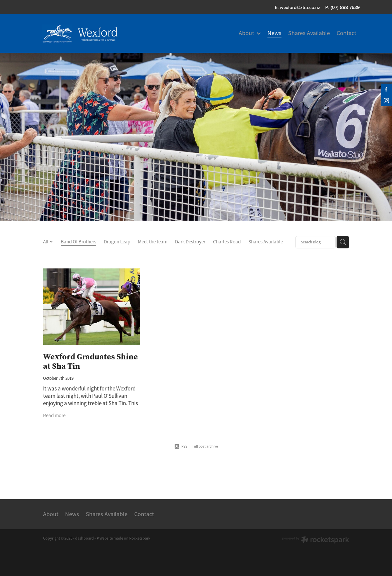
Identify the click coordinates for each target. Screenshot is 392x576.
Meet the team (153, 242)
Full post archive (205, 446)
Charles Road (227, 242)
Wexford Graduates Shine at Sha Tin (90, 361)
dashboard (84, 538)
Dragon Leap (117, 242)
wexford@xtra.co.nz (300, 7)
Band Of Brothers (78, 242)
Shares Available (266, 242)
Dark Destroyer (190, 242)
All (46, 242)
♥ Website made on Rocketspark (123, 538)
